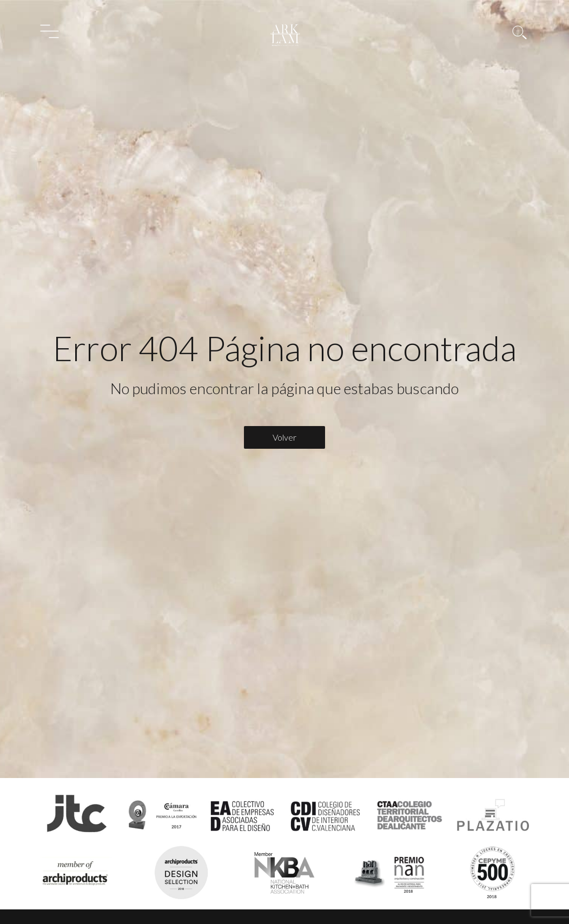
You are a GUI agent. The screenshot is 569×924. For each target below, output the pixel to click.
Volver (284, 437)
